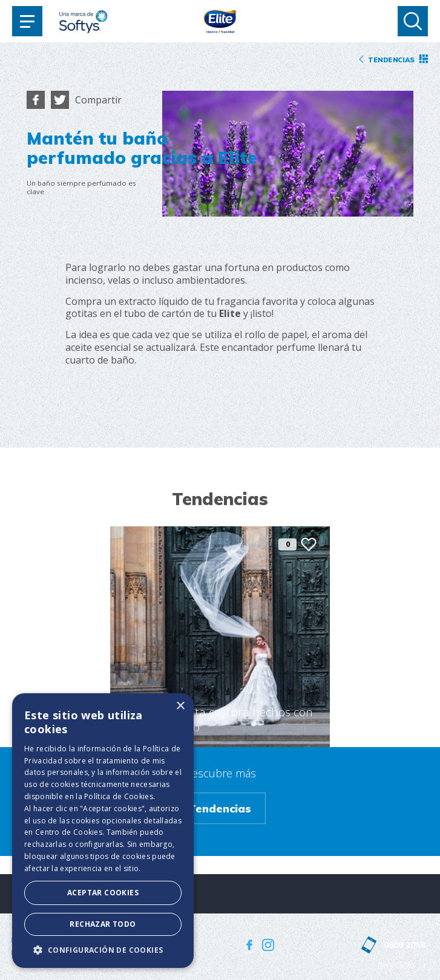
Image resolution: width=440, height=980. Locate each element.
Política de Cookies (119, 796)
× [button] (180, 706)
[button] (103, 950)
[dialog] (103, 831)
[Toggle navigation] (27, 21)
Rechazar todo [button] (103, 924)
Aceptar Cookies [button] (103, 893)
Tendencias (220, 808)
